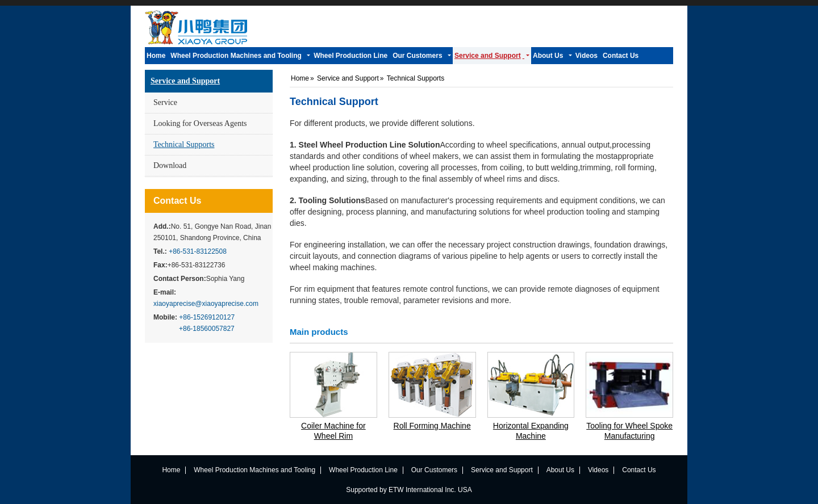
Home (300, 78)
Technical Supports (184, 144)
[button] (240, 56)
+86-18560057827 (207, 329)
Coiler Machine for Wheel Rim (333, 431)
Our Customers (434, 470)
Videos (598, 470)
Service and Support (185, 81)
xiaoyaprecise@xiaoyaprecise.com (206, 304)
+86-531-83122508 (198, 251)
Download (170, 165)
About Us (560, 470)
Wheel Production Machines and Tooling (254, 470)
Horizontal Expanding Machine (531, 431)
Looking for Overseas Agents (200, 123)
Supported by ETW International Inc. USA (409, 490)
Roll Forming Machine (432, 426)
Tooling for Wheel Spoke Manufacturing (629, 431)
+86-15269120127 (207, 317)
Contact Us (177, 201)
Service (165, 102)
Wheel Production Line (363, 470)
